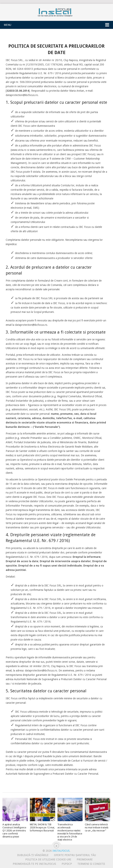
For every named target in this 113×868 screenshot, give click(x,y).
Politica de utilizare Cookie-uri (48, 859)
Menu (8, 25)
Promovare (85, 859)
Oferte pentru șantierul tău (75, 855)
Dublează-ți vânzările (33, 855)
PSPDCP (67, 864)
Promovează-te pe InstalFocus (34, 864)
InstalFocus (56, 12)
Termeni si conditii (91, 864)
